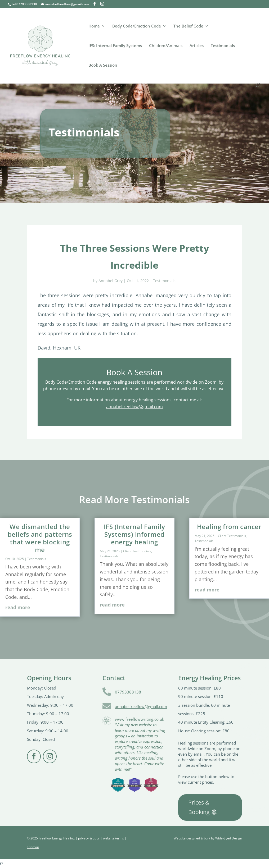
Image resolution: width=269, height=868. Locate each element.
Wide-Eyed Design (229, 838)
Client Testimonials (137, 551)
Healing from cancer (229, 527)
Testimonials (223, 46)
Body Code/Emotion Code (137, 26)
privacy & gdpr (89, 838)
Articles (197, 46)
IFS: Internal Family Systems (115, 46)
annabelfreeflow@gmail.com (134, 407)
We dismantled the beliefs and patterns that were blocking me (40, 538)
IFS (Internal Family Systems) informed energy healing (134, 534)
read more (18, 607)
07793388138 (128, 692)
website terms (114, 838)
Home (94, 26)
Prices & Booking (199, 807)
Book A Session (103, 65)
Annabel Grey (111, 281)
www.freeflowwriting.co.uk (140, 719)
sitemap (33, 847)
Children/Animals (166, 46)
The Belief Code (188, 26)
